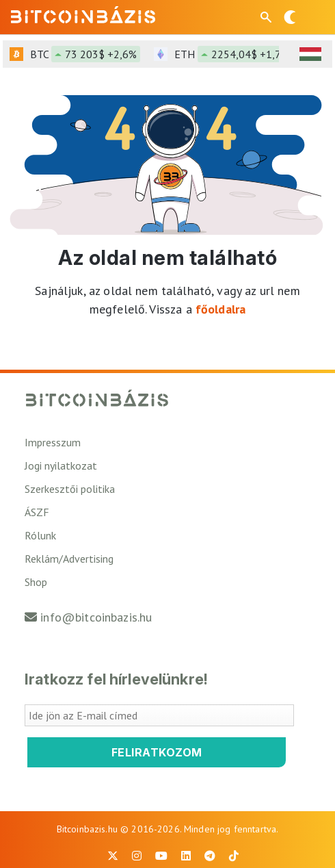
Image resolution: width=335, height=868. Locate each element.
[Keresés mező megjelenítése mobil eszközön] (267, 17)
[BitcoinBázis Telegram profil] (210, 856)
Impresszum (53, 442)
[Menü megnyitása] (313, 17)
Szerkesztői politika (70, 489)
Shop (36, 582)
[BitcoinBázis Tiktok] (234, 856)
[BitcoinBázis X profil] (113, 856)
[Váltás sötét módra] (290, 17)
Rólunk (40, 535)
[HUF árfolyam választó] (310, 54)
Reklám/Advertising (69, 559)
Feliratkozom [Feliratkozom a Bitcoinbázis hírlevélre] (157, 752)
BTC (85, 54)
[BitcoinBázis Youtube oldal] (161, 856)
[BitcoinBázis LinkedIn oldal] (186, 856)
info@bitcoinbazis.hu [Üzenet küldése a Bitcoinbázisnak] (96, 617)
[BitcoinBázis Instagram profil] (137, 856)
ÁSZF (37, 512)
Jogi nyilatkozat (61, 465)
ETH (237, 54)
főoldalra (220, 309)
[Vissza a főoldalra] (83, 14)
